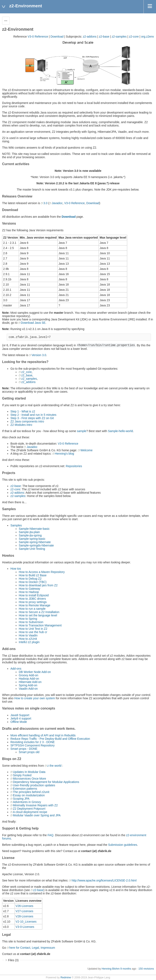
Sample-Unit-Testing (32, 549)
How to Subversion (31, 622)
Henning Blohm (111, 969)
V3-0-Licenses (25, 927)
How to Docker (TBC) (33, 582)
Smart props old (29, 752)
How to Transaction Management (40, 625)
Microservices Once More (30, 779)
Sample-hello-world (120, 431)
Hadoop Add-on (29, 679)
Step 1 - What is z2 (23, 411)
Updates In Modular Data (29, 772)
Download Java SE (33, 323)
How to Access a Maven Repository (42, 572)
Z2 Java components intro (27, 421)
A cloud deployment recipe (30, 812)
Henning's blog (64, 454)
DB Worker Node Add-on (35, 672)
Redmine (66, 977)
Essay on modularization (29, 795)
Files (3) (13, 960)
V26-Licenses (25, 906)
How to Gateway (30, 589)
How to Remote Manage (35, 605)
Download (57, 37)
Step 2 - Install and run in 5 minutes (33, 415)
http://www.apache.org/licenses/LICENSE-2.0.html (104, 880)
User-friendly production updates (34, 785)
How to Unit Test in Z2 (33, 629)
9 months (126, 969)
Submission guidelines (123, 845)
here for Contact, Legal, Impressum (32, 948)
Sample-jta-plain (29, 532)
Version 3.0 (39, 355)
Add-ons (16, 669)
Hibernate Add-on (30, 682)
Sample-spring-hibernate (35, 542)
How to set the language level (38, 615)
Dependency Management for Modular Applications (46, 782)
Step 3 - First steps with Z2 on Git (32, 418)
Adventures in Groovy (27, 802)
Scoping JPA (21, 799)
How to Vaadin (28, 635)
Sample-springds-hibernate (36, 545)
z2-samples (119, 37)
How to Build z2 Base (33, 575)
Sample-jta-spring (30, 535)
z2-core (134, 37)
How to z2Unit (28, 639)
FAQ (50, 835)
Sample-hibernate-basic (34, 529)
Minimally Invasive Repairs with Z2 (35, 805)
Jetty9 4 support (21, 718)
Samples (16, 525)
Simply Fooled (22, 775)
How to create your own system (35, 698)
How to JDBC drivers (32, 599)
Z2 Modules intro (21, 425)
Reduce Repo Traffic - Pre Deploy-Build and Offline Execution (50, 739)
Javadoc (57, 203)
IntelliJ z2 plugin (29, 642)
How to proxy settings (33, 602)
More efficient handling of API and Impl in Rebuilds (43, 735)
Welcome (87, 450)
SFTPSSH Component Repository (33, 745)
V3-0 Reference (38, 37)
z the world (54, 766)
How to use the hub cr (33, 632)
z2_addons (28, 382)
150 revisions (146, 969)
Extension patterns (25, 789)
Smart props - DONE (24, 749)
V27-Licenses (25, 911)
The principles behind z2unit (31, 792)
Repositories (74, 466)
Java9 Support (20, 715)
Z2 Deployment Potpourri (29, 809)
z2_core (26, 372)
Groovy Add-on (28, 675)
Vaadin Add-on (28, 689)
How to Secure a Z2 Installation (39, 612)
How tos (16, 569)
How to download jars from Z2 (38, 585)
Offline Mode (19, 722)
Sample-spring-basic (32, 539)
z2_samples (29, 379)
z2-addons (90, 37)
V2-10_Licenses (26, 922)
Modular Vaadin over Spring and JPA (37, 815)
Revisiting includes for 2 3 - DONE (33, 742)
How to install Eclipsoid (34, 595)
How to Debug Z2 (30, 579)
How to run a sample (32, 609)
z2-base (104, 37)
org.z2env (148, 37)
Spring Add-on (28, 685)
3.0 (45, 203)
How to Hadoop (29, 592)
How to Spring (28, 619)
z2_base (27, 375)
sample (82, 431)
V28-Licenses (25, 916)
